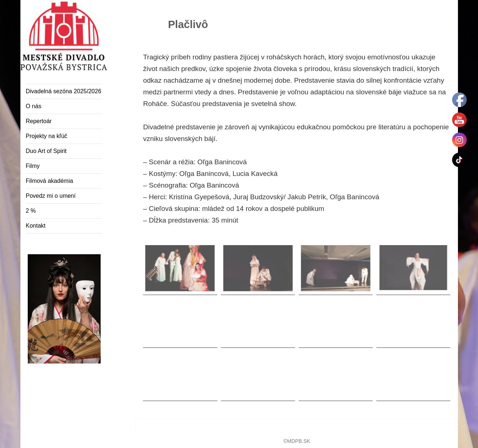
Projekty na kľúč (47, 136)
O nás (34, 106)
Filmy (33, 166)
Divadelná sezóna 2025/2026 (64, 91)
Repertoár (39, 121)
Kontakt (36, 226)
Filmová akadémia (50, 181)
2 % (31, 211)
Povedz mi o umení (51, 196)
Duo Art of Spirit (46, 151)
